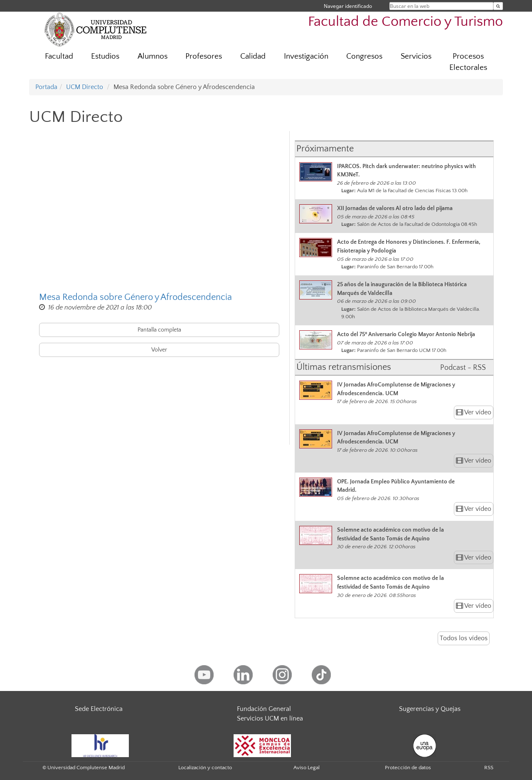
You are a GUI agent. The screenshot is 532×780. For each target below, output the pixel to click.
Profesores (204, 56)
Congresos (364, 56)
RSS (489, 768)
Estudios (105, 56)
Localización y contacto (205, 768)
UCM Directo (85, 87)
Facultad (59, 56)
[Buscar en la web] (498, 6)
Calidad (253, 56)
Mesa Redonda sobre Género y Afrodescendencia (135, 297)
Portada (46, 87)
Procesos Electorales (468, 62)
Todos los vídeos (464, 638)
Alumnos (153, 56)
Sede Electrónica (99, 709)
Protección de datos (408, 768)
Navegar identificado (348, 6)
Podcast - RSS (463, 368)
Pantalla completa (159, 330)
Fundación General (264, 709)
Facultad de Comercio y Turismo (405, 22)
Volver (159, 350)
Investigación (306, 56)
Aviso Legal (307, 768)
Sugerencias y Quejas (430, 709)
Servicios (416, 56)
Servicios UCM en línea (270, 718)
